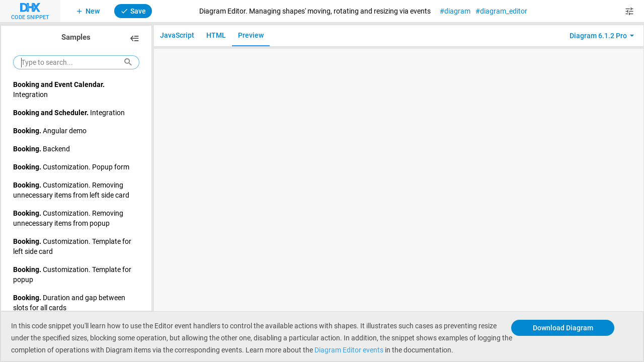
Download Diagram (563, 328)
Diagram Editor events (349, 350)
